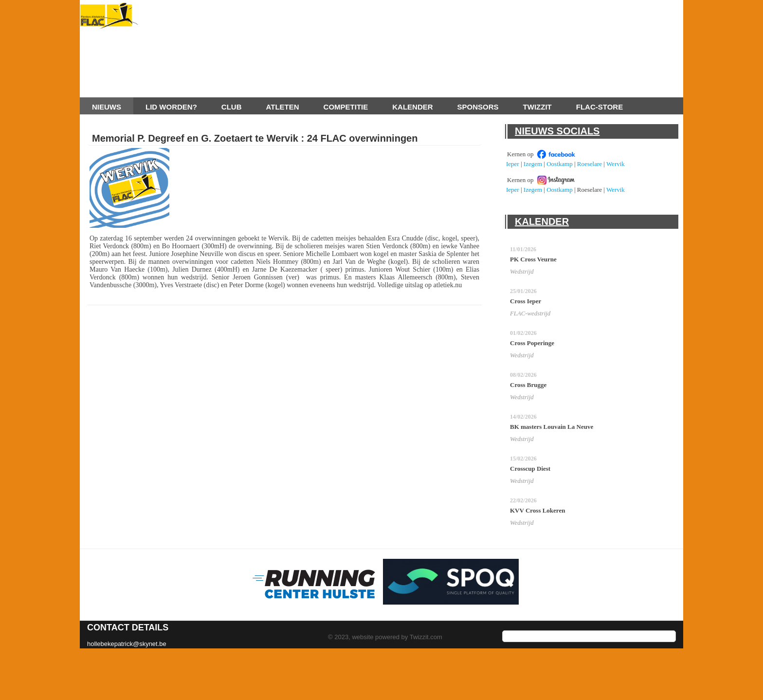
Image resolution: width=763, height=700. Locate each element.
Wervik (616, 164)
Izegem (533, 164)
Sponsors (478, 107)
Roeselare (590, 164)
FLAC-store (599, 107)
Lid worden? (171, 107)
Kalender (412, 107)
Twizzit (537, 107)
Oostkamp (559, 164)
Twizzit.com (426, 637)
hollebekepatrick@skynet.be (127, 644)
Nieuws (107, 107)
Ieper (513, 164)
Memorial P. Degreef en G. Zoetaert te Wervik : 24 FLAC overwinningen (255, 138)
